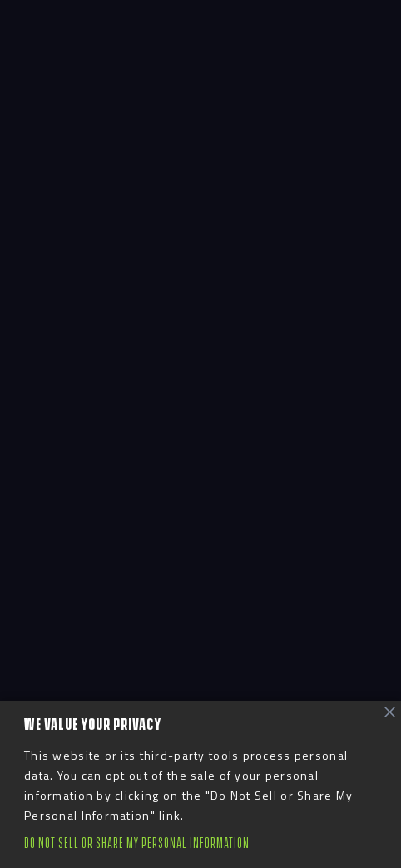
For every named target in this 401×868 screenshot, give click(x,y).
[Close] (390, 712)
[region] (200, 784)
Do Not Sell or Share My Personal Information (137, 843)
